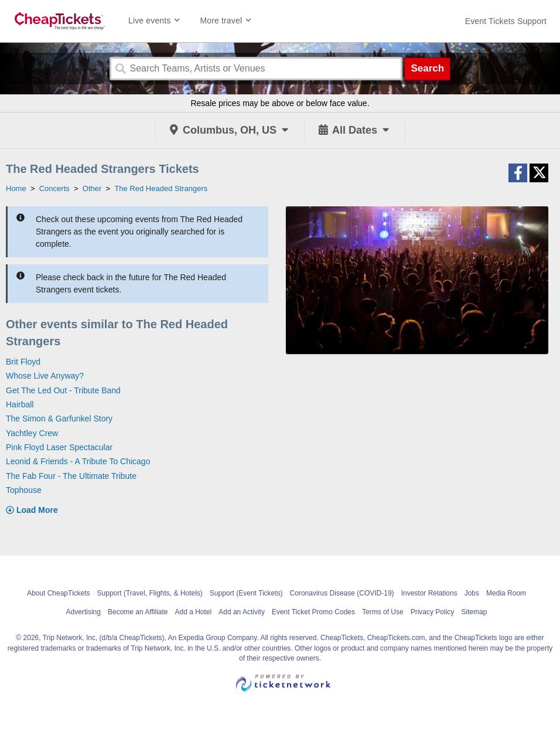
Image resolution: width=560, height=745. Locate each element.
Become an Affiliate (138, 612)
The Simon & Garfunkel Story (59, 419)
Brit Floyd (23, 362)
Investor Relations (429, 593)
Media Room (506, 593)
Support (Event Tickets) (246, 593)
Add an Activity (242, 612)
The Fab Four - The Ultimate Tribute (71, 476)
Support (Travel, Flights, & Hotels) (150, 593)
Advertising (83, 612)
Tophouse (24, 490)
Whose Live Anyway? (45, 376)
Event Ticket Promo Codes (313, 612)
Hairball (20, 404)
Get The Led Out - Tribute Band (63, 390)
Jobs (472, 593)
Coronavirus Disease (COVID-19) (342, 593)
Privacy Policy (433, 612)
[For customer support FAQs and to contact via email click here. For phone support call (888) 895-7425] (506, 21)
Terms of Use (383, 612)
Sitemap (474, 612)
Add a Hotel (193, 612)
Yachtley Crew (32, 433)
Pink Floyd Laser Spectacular (59, 447)
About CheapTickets (59, 593)
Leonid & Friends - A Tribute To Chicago (78, 461)
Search (427, 68)
